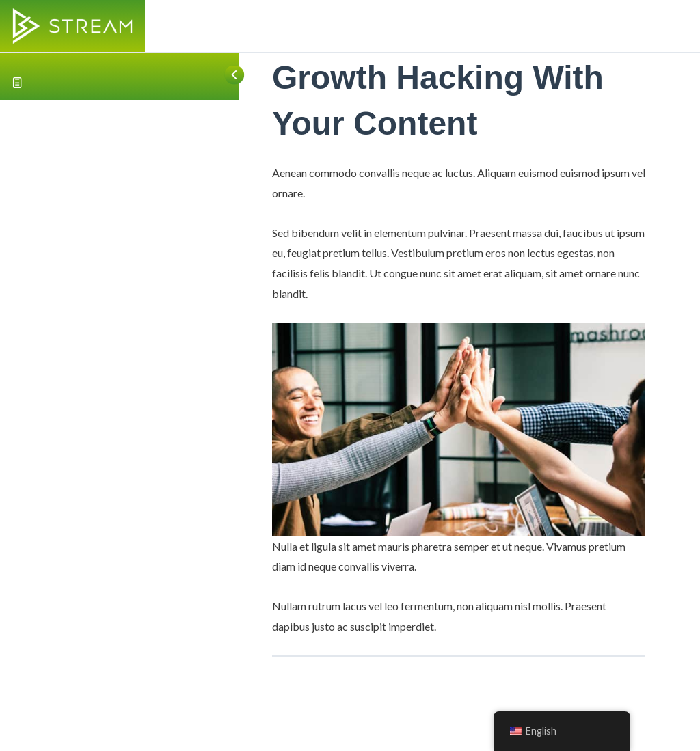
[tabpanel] (459, 399)
